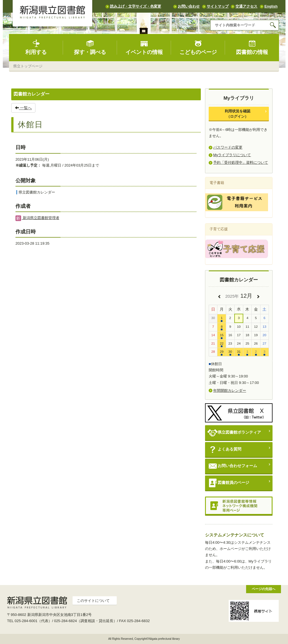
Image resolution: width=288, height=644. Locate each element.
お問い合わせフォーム (232, 466)
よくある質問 (224, 450)
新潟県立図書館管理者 (37, 218)
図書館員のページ (228, 483)
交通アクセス (246, 6)
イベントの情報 (144, 47)
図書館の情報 (252, 47)
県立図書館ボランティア (234, 433)
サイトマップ (218, 6)
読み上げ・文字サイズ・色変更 (136, 6)
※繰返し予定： (28, 165)
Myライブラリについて (232, 155)
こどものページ (198, 47)
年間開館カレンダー (230, 391)
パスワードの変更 (228, 147)
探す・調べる (90, 47)
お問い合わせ (189, 6)
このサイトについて (93, 601)
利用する (36, 47)
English (271, 6)
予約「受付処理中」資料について (241, 162)
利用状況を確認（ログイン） (238, 114)
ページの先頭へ (264, 589)
